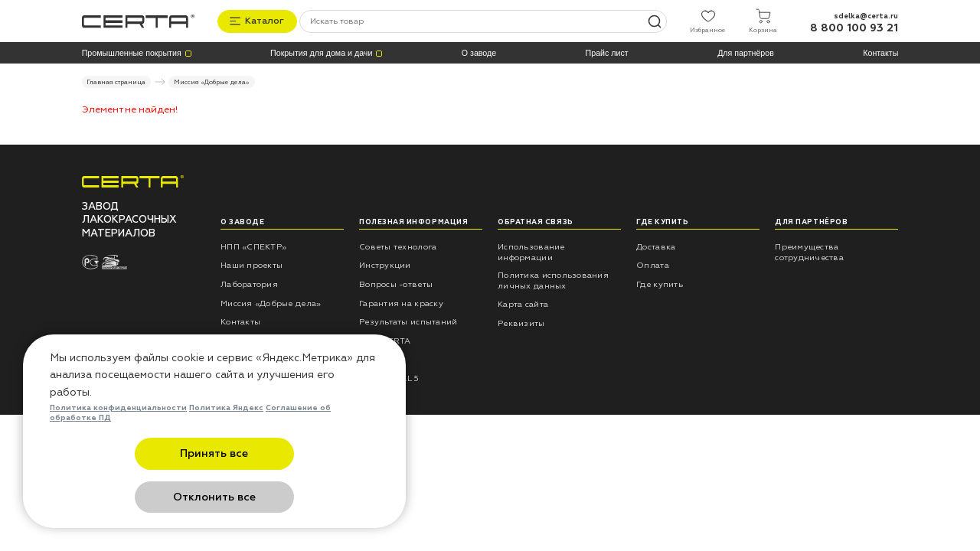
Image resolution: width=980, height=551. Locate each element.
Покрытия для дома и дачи (321, 52)
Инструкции (385, 264)
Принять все (140, 497)
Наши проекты (252, 264)
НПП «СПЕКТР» (253, 245)
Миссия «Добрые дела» (271, 302)
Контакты (880, 52)
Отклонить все (289, 497)
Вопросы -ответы (396, 284)
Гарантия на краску (401, 302)
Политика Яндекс (226, 452)
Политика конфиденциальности (118, 452)
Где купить (660, 284)
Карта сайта (523, 303)
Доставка (656, 245)
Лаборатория (249, 284)
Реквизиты (521, 322)
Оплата (653, 264)
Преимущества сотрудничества (809, 251)
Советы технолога (398, 245)
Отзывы (377, 359)
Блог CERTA (385, 340)
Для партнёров (746, 52)
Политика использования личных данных (553, 280)
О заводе (479, 52)
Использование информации (531, 251)
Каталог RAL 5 (389, 378)
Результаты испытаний (408, 321)
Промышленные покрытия (132, 52)
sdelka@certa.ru (866, 15)
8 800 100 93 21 (854, 27)
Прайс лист (607, 52)
